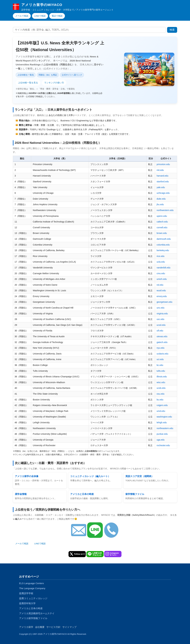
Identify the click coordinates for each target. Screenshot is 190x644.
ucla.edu (161, 262)
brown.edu (162, 233)
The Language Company (32, 588)
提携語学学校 (26, 593)
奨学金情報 (21, 494)
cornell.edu (162, 227)
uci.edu (160, 359)
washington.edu (164, 417)
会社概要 (40, 627)
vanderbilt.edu (164, 268)
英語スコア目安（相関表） (140, 476)
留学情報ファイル (135, 494)
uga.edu (161, 440)
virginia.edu (162, 314)
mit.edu (160, 170)
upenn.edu (162, 216)
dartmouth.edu (164, 239)
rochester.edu (163, 445)
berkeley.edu (163, 250)
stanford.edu (163, 182)
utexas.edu (162, 336)
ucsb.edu (161, 388)
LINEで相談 (40, 16)
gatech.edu (162, 342)
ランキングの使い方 (54, 83)
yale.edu (161, 187)
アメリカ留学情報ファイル (33, 618)
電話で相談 (57, 16)
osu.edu (161, 394)
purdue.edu (162, 434)
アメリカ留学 (26, 627)
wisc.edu (161, 382)
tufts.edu (161, 371)
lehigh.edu (162, 422)
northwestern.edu (165, 210)
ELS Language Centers (32, 583)
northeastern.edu (165, 428)
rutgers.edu (162, 405)
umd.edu (161, 411)
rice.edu (161, 256)
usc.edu (160, 319)
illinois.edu (162, 377)
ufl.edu (160, 331)
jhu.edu (160, 204)
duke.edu (161, 199)
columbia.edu (163, 245)
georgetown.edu (164, 302)
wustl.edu (161, 290)
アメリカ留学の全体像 (27, 476)
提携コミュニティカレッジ (33, 598)
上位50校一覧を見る (28, 83)
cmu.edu (161, 273)
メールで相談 (22, 16)
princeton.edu (163, 164)
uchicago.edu (163, 193)
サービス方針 (53, 627)
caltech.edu (162, 222)
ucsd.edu (161, 325)
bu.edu (160, 400)
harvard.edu (162, 176)
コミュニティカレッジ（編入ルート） (90, 476)
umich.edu (162, 279)
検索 (172, 30)
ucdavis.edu (162, 354)
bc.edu (160, 365)
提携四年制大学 (27, 603)
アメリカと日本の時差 (82, 494)
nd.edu (160, 285)
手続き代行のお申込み (63, 544)
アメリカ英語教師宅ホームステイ (37, 613)
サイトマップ (69, 627)
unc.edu (161, 308)
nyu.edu (161, 348)
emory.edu (162, 296)
